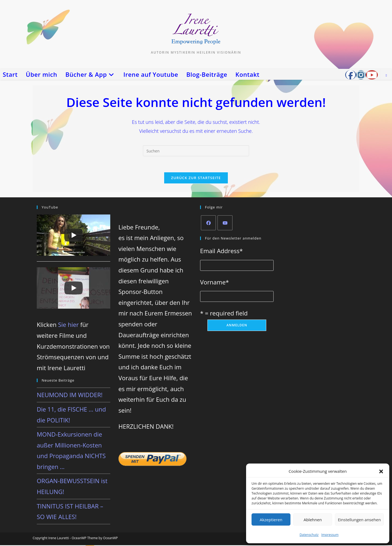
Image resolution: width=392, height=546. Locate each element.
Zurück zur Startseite (196, 178)
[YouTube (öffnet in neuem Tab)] (372, 75)
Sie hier (68, 325)
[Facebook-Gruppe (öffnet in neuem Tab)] (351, 75)
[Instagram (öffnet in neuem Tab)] (361, 75)
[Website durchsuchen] (386, 75)
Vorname (215, 283)
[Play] (73, 236)
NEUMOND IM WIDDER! (70, 395)
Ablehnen (313, 520)
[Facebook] (208, 223)
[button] (381, 471)
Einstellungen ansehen (359, 520)
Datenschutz (309, 535)
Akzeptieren (271, 520)
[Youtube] (225, 223)
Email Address (221, 251)
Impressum (330, 535)
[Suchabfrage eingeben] (196, 151)
